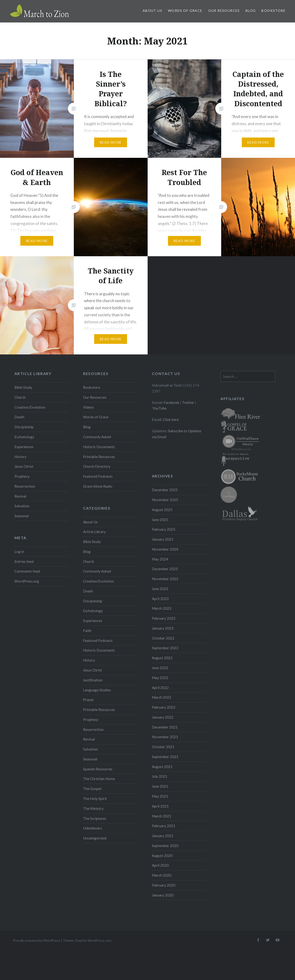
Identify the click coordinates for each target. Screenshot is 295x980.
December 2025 (165, 490)
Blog (251, 11)
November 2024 (165, 549)
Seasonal (22, 516)
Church (20, 397)
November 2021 (165, 737)
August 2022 (162, 658)
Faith (87, 631)
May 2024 (160, 559)
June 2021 (160, 786)
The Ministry (93, 808)
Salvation (22, 506)
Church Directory (97, 466)
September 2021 (165, 757)
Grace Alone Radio (98, 486)
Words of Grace (185, 11)
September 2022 (165, 648)
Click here (171, 419)
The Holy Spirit (95, 799)
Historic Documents (99, 447)
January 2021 (163, 836)
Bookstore (273, 11)
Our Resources (224, 11)
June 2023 (160, 589)
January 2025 (163, 539)
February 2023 (164, 618)
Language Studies (97, 690)
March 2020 (162, 875)
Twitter (188, 402)
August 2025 (162, 510)
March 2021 (162, 816)
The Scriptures (95, 818)
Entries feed (24, 561)
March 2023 (162, 608)
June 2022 (160, 668)
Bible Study (23, 387)
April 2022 (160, 688)
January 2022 (163, 717)
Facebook (172, 402)
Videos (88, 407)
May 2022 (160, 678)
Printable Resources (99, 457)
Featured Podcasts (98, 476)
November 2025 (165, 500)
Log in (19, 552)
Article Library (94, 532)
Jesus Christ (24, 466)
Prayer (88, 700)
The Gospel (92, 789)
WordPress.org (27, 581)
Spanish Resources (98, 769)
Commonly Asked (97, 437)
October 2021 (163, 747)
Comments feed (27, 571)
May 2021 (160, 796)
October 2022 (163, 638)
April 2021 (160, 806)
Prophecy (22, 476)
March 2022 (162, 697)
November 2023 (165, 579)
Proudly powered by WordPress (37, 940)
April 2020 (160, 865)
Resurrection (25, 486)
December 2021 (165, 727)
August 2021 (162, 767)
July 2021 (160, 776)
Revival (20, 496)
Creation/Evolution (30, 407)
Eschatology (24, 437)
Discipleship (24, 427)
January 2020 (163, 895)
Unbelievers (92, 828)
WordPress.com (99, 940)
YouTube (160, 408)
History (20, 457)
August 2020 (162, 856)
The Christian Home (99, 779)
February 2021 (164, 826)
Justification (93, 680)
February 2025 (164, 529)
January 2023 (163, 628)
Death (19, 417)
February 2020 (164, 885)
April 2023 (160, 599)
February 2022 (164, 707)
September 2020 (165, 846)
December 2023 (165, 569)
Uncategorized (95, 838)
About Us (152, 11)
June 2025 (160, 520)
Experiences (24, 447)
